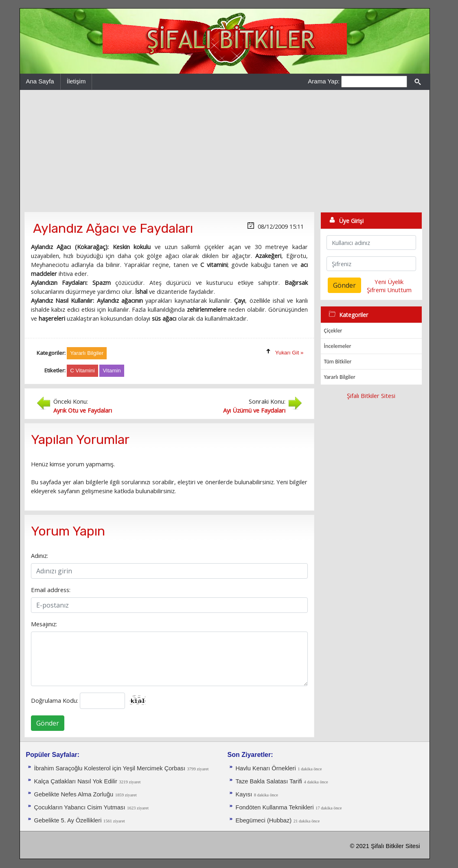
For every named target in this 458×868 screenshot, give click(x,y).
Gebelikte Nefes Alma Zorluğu (74, 794)
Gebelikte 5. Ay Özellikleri (68, 820)
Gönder (48, 723)
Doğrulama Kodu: (55, 700)
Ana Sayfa (40, 81)
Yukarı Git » (289, 353)
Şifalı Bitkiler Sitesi (371, 396)
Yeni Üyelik (389, 282)
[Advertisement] (225, 151)
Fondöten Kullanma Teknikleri (275, 807)
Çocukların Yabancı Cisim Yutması (80, 807)
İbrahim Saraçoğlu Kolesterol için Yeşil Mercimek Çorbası (110, 768)
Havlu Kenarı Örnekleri (266, 768)
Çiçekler (333, 331)
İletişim (76, 81)
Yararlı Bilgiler (340, 377)
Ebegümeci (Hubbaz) (264, 820)
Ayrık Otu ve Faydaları (83, 410)
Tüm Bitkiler (338, 362)
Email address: (51, 590)
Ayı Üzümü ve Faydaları (254, 410)
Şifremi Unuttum (389, 290)
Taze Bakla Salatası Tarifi (269, 781)
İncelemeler (338, 346)
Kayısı (244, 794)
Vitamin (112, 371)
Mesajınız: (44, 624)
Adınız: (39, 555)
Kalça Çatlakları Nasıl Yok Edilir (76, 781)
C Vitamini (82, 371)
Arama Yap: (324, 81)
